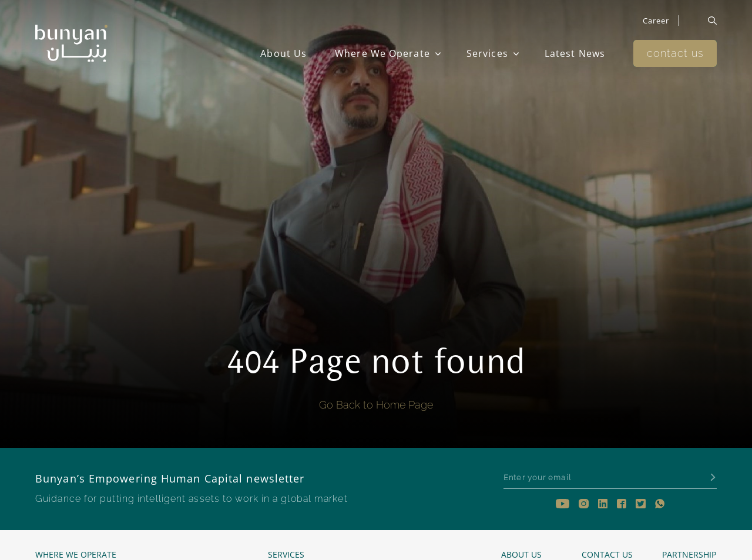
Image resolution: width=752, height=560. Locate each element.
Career (656, 21)
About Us (283, 53)
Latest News (575, 53)
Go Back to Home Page (376, 405)
